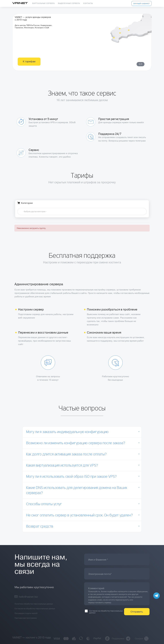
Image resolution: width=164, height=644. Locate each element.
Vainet (20, 3)
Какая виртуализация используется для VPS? (62, 466)
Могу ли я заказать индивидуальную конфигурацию (67, 432)
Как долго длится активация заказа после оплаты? (66, 454)
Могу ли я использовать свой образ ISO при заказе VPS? (71, 477)
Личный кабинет (142, 4)
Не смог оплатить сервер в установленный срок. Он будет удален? (79, 515)
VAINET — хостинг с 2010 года (32, 638)
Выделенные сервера (69, 3)
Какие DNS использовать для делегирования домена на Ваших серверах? (77, 490)
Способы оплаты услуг (44, 504)
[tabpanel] (82, 48)
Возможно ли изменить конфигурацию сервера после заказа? (76, 443)
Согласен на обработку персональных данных (104, 612)
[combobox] (82, 212)
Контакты (88, 3)
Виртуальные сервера (44, 3)
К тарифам (29, 73)
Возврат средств (40, 527)
